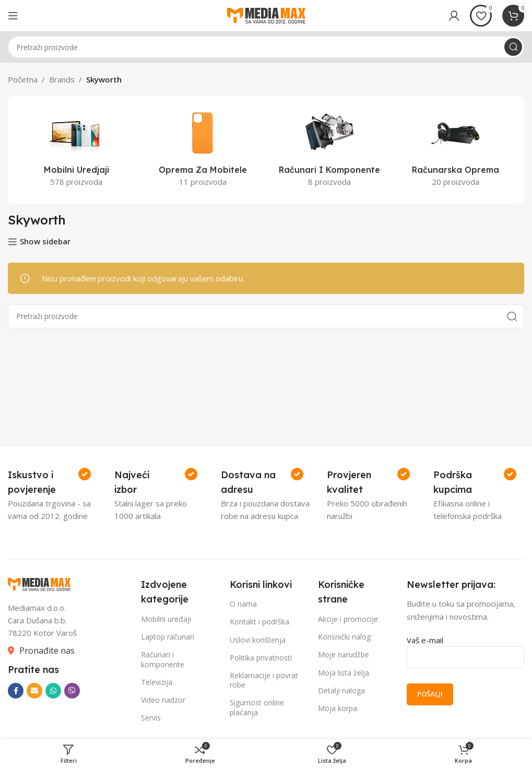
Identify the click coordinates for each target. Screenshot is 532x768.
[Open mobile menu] (13, 16)
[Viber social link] (72, 691)
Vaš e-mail (465, 648)
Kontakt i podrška (259, 622)
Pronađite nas (47, 651)
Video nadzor (163, 700)
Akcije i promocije (348, 619)
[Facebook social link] (16, 691)
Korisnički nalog (344, 637)
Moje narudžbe (344, 654)
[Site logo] (266, 15)
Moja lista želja (344, 673)
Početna (23, 79)
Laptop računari (168, 637)
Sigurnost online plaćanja (257, 707)
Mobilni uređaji (166, 619)
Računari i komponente (163, 659)
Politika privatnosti (261, 658)
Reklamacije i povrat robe (264, 680)
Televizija (157, 682)
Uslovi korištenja (258, 640)
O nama (243, 604)
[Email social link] (34, 691)
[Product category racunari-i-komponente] (329, 150)
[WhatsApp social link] (53, 691)
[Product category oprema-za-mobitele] (203, 150)
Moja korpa (338, 708)
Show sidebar (45, 242)
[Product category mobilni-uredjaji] (76, 150)
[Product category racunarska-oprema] (456, 150)
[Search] (266, 47)
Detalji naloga (341, 690)
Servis (151, 718)
